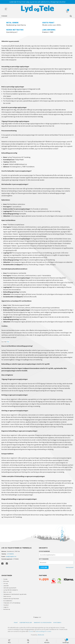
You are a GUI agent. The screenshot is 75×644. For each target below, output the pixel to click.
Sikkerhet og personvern (43, 623)
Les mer (31, 632)
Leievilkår (6, 586)
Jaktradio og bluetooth (10, 588)
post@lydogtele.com (11, 557)
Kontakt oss (7, 610)
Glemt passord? (70, 568)
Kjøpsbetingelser (26, 623)
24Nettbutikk (41, 636)
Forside (5, 580)
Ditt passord (44, 560)
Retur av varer (7, 593)
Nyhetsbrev (57, 623)
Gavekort (6, 606)
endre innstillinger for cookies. (44, 632)
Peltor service (7, 597)
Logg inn (6, 608)
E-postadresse (44, 552)
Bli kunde (6, 582)
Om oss (6, 584)
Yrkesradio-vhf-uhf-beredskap (12, 604)
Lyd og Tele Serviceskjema (11, 591)
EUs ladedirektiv (8, 601)
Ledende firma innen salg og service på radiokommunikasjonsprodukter (37, 2)
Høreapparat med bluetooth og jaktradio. (15, 595)
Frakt (16, 623)
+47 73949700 (10, 555)
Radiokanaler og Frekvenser (11, 599)
